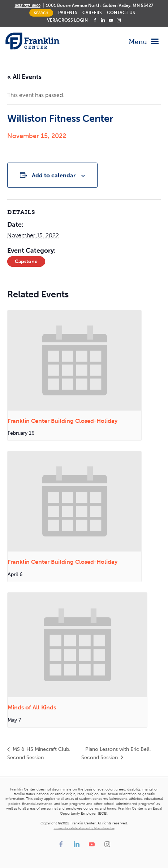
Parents (68, 13)
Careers (92, 13)
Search (41, 13)
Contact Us (121, 13)
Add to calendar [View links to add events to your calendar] (54, 175)
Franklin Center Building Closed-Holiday (63, 421)
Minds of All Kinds (32, 707)
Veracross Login (67, 20)
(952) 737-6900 (28, 6)
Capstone (26, 262)
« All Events (24, 77)
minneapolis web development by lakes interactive (84, 828)
